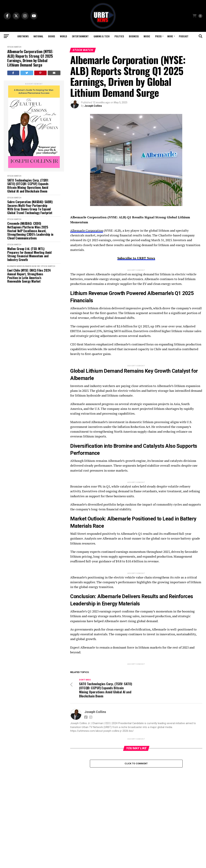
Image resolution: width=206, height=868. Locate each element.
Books (52, 36)
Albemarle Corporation (87, 230)
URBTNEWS (23, 36)
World (63, 36)
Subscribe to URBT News (136, 258)
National (38, 36)
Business (134, 36)
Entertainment (80, 36)
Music (147, 36)
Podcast (184, 36)
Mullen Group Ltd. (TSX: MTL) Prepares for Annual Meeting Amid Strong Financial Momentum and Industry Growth (29, 254)
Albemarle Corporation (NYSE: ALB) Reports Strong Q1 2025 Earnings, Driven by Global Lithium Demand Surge (30, 58)
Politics (119, 36)
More (170, 36)
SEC (39, 266)
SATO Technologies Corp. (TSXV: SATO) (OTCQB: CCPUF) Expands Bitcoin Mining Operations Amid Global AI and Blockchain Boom (28, 186)
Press (158, 36)
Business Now (30, 266)
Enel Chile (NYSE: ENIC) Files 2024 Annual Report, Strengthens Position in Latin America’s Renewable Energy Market (29, 276)
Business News (15, 266)
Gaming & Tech (102, 36)
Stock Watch (14, 47)
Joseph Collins (93, 106)
